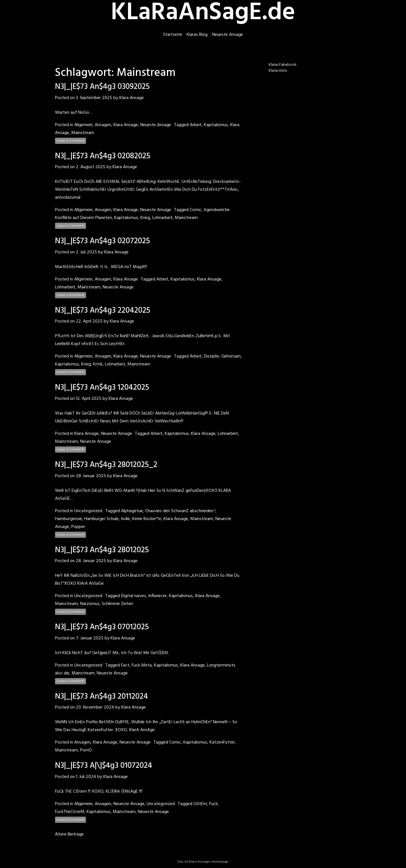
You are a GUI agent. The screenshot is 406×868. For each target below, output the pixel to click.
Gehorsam (231, 356)
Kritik (98, 364)
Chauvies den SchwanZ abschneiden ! (180, 511)
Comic (196, 210)
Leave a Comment (70, 141)
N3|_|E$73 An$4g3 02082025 (103, 156)
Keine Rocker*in (147, 519)
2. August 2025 (91, 167)
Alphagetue (132, 511)
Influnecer (157, 596)
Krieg (145, 218)
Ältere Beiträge (69, 834)
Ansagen (103, 125)
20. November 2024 (95, 707)
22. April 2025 (89, 321)
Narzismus (90, 604)
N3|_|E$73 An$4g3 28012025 (102, 550)
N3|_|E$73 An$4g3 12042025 (102, 388)
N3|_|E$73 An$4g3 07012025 (102, 627)
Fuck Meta (142, 665)
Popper (78, 527)
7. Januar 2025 (90, 638)
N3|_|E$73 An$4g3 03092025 (102, 87)
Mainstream (83, 133)
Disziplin (211, 356)
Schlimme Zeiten (117, 604)
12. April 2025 (89, 399)
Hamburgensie (69, 519)
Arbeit (196, 125)
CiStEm (200, 804)
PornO (86, 750)
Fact (125, 665)
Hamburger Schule (101, 519)
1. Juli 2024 (86, 777)
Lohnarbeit (162, 218)
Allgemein (83, 125)
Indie (125, 519)
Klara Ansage (132, 98)
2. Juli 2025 (86, 252)
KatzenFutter (222, 742)
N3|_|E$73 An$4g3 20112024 (101, 697)
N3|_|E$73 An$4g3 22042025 (103, 311)
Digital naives (134, 596)
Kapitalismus (216, 125)
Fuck (213, 804)
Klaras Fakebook (283, 65)
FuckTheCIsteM (70, 812)
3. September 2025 (94, 98)
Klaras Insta (278, 71)
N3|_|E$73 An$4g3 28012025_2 (106, 465)
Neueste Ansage (228, 35)
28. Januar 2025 (91, 476)
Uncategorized (88, 511)
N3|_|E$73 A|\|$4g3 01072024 (104, 766)
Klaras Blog (197, 35)
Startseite (173, 35)
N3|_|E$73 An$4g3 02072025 (102, 241)
